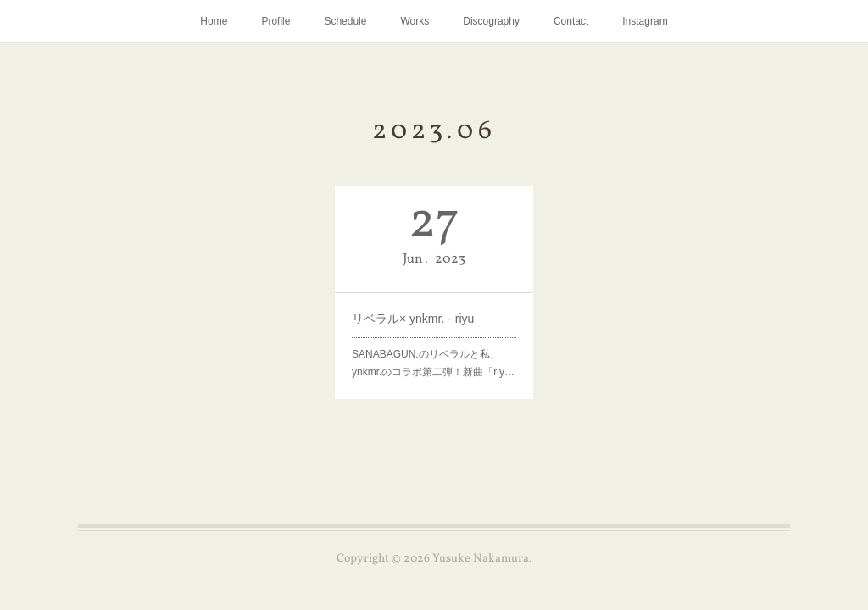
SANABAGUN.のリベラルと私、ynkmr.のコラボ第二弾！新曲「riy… (433, 363)
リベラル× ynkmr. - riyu (413, 319)
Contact (571, 21)
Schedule (345, 21)
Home (214, 21)
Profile (275, 21)
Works (415, 21)
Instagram (645, 21)
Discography (491, 21)
